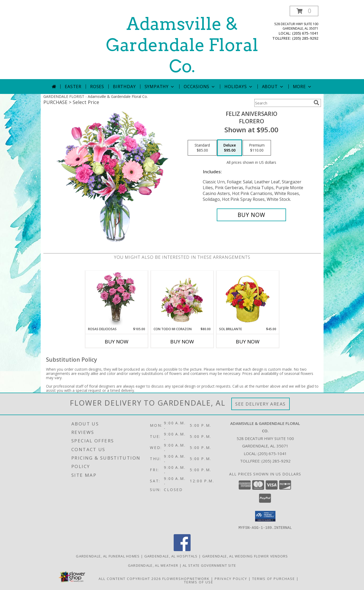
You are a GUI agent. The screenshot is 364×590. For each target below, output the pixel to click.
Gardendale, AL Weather (153, 565)
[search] (316, 103)
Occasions (200, 87)
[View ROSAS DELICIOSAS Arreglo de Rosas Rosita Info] (116, 299)
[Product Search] (283, 103)
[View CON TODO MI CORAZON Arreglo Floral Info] (182, 299)
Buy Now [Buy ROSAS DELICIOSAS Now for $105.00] (117, 342)
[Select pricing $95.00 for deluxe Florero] (230, 148)
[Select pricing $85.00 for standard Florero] (202, 148)
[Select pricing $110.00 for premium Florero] (257, 148)
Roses (97, 87)
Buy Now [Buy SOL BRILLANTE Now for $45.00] (248, 342)
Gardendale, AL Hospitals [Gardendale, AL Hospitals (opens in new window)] (171, 556)
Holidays (239, 87)
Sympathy (160, 87)
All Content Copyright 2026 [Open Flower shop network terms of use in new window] (130, 578)
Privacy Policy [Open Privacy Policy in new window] (231, 578)
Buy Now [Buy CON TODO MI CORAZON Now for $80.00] (182, 342)
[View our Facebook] (182, 549)
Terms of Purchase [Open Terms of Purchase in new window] (274, 578)
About (273, 87)
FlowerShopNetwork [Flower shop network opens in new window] (186, 578)
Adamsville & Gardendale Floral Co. (182, 45)
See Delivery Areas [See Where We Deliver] (261, 404)
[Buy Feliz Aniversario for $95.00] (252, 215)
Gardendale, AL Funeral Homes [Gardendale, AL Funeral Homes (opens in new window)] (108, 556)
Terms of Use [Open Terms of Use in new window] (199, 582)
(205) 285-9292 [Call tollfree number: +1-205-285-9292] (305, 38)
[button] (304, 11)
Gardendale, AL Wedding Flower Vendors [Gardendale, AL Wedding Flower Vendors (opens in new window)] (245, 556)
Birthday (124, 87)
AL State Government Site (209, 565)
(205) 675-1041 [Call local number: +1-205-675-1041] (305, 33)
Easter (73, 87)
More (303, 87)
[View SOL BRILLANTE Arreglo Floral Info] (248, 299)
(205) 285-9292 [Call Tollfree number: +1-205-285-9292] (276, 461)
